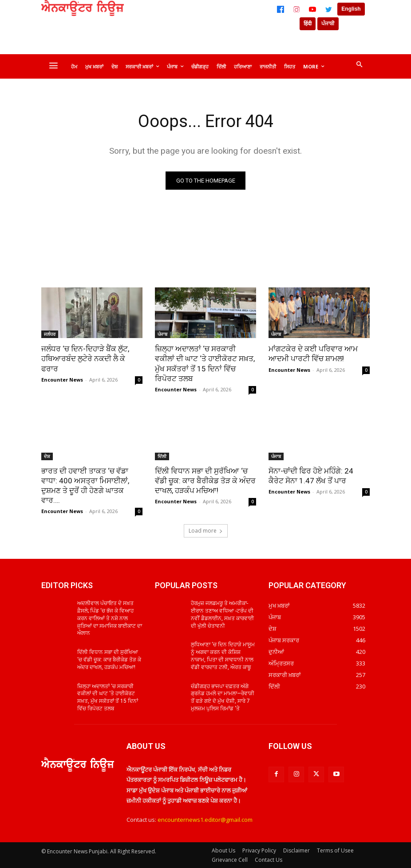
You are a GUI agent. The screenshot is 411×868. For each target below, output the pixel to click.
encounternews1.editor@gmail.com (205, 820)
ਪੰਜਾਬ (162, 334)
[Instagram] (296, 9)
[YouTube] (312, 9)
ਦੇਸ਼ (47, 456)
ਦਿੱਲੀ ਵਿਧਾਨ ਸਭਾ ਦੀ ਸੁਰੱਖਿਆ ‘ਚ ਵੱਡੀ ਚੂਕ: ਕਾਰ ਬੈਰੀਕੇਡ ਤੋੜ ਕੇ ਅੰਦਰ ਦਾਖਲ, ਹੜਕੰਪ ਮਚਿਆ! (205, 481)
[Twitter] (328, 9)
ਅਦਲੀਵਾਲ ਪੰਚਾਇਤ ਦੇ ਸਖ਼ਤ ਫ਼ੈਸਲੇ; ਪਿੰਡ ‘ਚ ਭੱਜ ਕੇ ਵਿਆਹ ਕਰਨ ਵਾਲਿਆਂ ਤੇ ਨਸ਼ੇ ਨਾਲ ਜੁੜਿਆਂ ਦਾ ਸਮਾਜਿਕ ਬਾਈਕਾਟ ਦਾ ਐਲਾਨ (110, 618)
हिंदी (308, 24)
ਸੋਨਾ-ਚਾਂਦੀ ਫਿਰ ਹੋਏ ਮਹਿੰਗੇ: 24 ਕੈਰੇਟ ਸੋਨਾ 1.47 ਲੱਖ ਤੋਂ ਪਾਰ (311, 476)
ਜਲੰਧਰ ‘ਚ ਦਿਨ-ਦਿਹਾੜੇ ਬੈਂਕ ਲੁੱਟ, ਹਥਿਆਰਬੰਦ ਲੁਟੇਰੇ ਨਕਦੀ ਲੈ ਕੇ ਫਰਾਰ (85, 358)
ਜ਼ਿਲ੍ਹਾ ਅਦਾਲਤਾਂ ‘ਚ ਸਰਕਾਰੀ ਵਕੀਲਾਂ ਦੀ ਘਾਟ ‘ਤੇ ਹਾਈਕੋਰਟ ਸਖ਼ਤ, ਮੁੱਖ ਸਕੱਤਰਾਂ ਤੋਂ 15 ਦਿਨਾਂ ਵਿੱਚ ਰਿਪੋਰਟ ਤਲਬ (205, 363)
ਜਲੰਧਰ (50, 334)
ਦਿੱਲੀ (162, 456)
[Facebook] (281, 9)
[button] (359, 65)
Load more (206, 531)
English (351, 9)
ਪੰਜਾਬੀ (328, 24)
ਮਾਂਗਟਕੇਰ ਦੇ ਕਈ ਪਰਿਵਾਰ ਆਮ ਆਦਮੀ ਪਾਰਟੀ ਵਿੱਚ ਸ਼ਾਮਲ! (313, 354)
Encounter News (62, 380)
